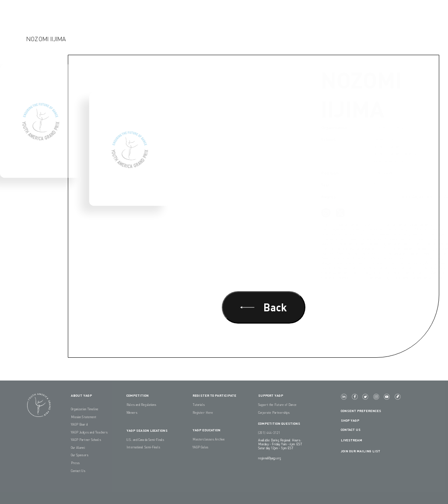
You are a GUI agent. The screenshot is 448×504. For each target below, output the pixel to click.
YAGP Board (79, 425)
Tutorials (199, 405)
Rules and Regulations (141, 405)
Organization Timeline (85, 409)
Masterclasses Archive (209, 439)
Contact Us (78, 471)
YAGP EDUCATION (206, 430)
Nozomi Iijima (46, 39)
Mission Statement (84, 417)
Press (75, 463)
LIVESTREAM (355, 441)
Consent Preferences (361, 411)
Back (264, 307)
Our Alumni (78, 448)
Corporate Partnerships (274, 413)
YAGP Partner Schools (86, 440)
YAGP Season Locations (147, 431)
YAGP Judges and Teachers (89, 432)
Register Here (203, 413)
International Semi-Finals (143, 447)
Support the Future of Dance (277, 405)
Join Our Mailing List (360, 451)
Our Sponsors (80, 455)
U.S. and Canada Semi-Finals (145, 440)
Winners (132, 413)
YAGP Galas (200, 447)
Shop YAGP (350, 421)
